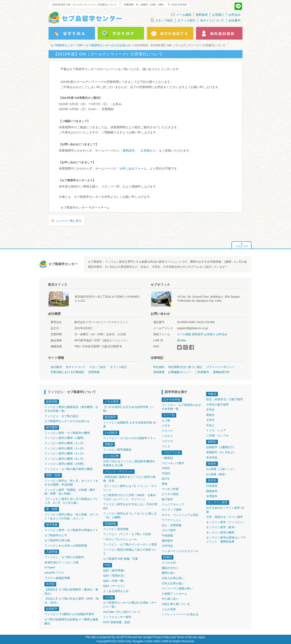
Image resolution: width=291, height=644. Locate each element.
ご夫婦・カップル (217, 435)
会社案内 (234, 20)
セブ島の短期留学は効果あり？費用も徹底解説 (71, 621)
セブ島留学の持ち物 (57, 540)
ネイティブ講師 (172, 510)
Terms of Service (187, 637)
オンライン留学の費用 (220, 532)
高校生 (210, 415)
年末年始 (212, 457)
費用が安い (169, 573)
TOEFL (166, 473)
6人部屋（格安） (217, 474)
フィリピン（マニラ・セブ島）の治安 (127, 534)
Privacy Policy (161, 637)
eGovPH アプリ (54, 573)
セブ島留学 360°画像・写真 (121, 559)
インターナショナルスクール (180, 551)
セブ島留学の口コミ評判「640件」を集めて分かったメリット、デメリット (129, 497)
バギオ (166, 426)
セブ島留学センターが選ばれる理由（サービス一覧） (130, 605)
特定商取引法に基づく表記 (185, 367)
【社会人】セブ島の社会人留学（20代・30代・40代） (72, 601)
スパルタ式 (169, 563)
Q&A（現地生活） (115, 575)
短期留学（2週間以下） (221, 447)
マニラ (166, 446)
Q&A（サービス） (115, 586)
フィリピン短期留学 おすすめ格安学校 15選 (129, 425)
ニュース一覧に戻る (69, 221)
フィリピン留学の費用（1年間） (65, 464)
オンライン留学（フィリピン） (226, 522)
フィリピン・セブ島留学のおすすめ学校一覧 (181, 407)
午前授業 (167, 535)
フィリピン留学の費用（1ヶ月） (65, 443)
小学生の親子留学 (217, 405)
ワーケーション (172, 520)
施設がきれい (170, 568)
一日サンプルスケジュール (120, 539)
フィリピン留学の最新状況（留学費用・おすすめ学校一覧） (71, 409)
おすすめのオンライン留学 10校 (225, 510)
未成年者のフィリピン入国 (61, 562)
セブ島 (166, 421)
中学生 (210, 410)
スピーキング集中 (173, 463)
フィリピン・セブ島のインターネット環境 (130, 544)
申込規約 (159, 367)
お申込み (234, 15)
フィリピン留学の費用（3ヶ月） (65, 453)
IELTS (166, 479)
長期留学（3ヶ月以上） (221, 452)
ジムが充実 (169, 609)
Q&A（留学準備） (115, 570)
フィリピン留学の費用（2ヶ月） (65, 448)
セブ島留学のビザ (56, 535)
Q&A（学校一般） (115, 581)
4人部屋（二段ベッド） (221, 469)
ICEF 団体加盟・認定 (117, 622)
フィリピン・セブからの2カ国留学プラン (129, 438)
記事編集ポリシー (180, 372)
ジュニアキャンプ (173, 504)
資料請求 (202, 15)
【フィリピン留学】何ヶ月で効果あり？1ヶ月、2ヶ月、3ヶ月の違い (71, 501)
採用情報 (94, 372)
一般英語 (167, 458)
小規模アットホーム (174, 594)
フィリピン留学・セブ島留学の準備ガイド (71, 530)
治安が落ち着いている (176, 604)
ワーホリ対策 (170, 489)
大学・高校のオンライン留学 (225, 517)
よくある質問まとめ (116, 591)
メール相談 (181, 15)
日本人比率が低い (173, 583)
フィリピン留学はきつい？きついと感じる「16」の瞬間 (130, 515)
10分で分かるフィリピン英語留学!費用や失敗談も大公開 (129, 463)
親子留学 (167, 499)
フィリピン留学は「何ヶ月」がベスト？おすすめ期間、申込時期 (71, 483)
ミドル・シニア (216, 430)
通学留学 (167, 541)
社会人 (210, 425)
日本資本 (212, 486)
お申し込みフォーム (133, 168)
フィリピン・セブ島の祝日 (61, 416)
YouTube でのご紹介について (122, 612)
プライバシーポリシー (220, 367)
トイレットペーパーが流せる (180, 614)
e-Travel (50, 567)
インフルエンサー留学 (117, 617)
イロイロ (167, 441)
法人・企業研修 (172, 525)
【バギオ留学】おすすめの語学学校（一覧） (129, 409)
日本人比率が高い (173, 578)
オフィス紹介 (187, 20)
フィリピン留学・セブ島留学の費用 (67, 433)
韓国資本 (212, 491)
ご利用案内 (202, 372)
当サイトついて (76, 367)
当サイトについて (212, 20)
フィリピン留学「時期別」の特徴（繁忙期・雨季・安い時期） (70, 492)
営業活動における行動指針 (67, 372)
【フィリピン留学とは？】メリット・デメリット (130, 488)
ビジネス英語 (170, 494)
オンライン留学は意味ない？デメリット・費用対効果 (226, 540)
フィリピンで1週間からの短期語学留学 (69, 614)
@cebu (182, 340)
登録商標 (159, 372)
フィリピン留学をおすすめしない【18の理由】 (130, 506)
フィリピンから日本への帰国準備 (66, 546)
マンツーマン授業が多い (177, 588)
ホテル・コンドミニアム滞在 (180, 515)
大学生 (210, 420)
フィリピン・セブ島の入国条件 (64, 557)
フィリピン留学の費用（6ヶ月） (65, 459)
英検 (164, 484)
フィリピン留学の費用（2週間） (65, 438)
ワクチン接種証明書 (57, 578)
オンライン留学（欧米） (222, 527)
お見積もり (148, 150)
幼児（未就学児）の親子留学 (225, 399)
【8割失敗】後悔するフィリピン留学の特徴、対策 (129, 479)
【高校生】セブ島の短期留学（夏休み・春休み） (71, 591)
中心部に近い (170, 599)
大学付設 (167, 546)
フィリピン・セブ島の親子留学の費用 (69, 469)
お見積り (218, 15)
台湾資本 (212, 496)
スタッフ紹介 (162, 20)
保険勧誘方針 (221, 372)
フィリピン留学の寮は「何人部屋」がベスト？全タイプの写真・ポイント (71, 516)
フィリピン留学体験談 (117, 450)
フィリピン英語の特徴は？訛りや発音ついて (130, 552)
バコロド (167, 436)
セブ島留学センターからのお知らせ (67, 421)
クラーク (167, 431)
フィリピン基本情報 (116, 529)
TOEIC (166, 468)
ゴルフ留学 (169, 530)
